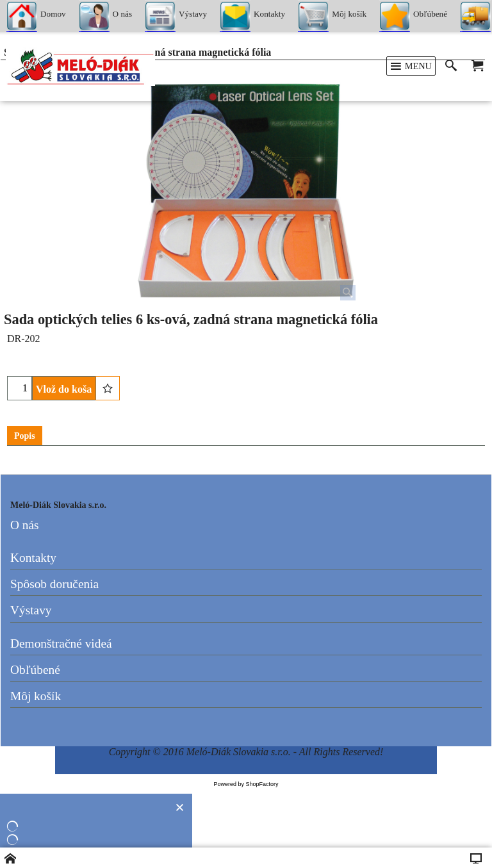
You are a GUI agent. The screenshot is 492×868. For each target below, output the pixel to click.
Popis (25, 436)
